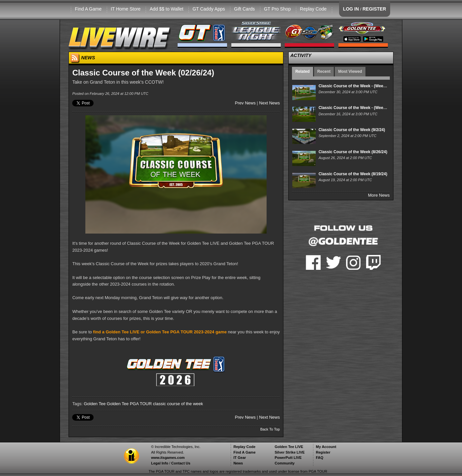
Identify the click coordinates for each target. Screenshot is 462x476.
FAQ (319, 458)
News (238, 463)
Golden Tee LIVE (289, 447)
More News (379, 195)
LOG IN (351, 9)
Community (285, 463)
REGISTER (374, 9)
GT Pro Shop (277, 9)
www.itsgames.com (168, 458)
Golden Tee (95, 404)
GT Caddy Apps (209, 9)
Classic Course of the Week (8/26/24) (353, 152)
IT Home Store (126, 9)
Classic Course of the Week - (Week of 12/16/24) (363, 108)
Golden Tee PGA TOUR (129, 404)
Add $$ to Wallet (166, 9)
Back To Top (270, 429)
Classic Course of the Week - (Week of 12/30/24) (363, 86)
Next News (269, 103)
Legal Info (159, 463)
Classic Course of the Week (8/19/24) (353, 174)
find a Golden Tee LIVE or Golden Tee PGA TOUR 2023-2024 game (160, 332)
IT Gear (240, 458)
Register (323, 452)
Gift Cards (244, 9)
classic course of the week (178, 404)
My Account (326, 447)
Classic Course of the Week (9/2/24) (352, 130)
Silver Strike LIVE (289, 452)
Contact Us (181, 463)
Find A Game (88, 9)
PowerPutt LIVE (288, 458)
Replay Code (313, 9)
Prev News (245, 103)
